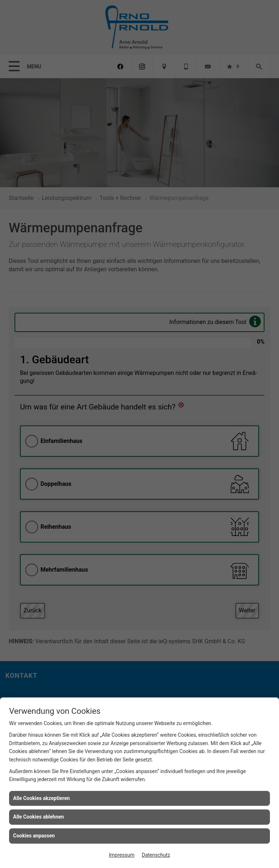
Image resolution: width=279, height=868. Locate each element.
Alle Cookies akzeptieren (41, 798)
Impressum (122, 855)
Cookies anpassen (34, 836)
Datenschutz (156, 855)
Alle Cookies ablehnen (39, 817)
